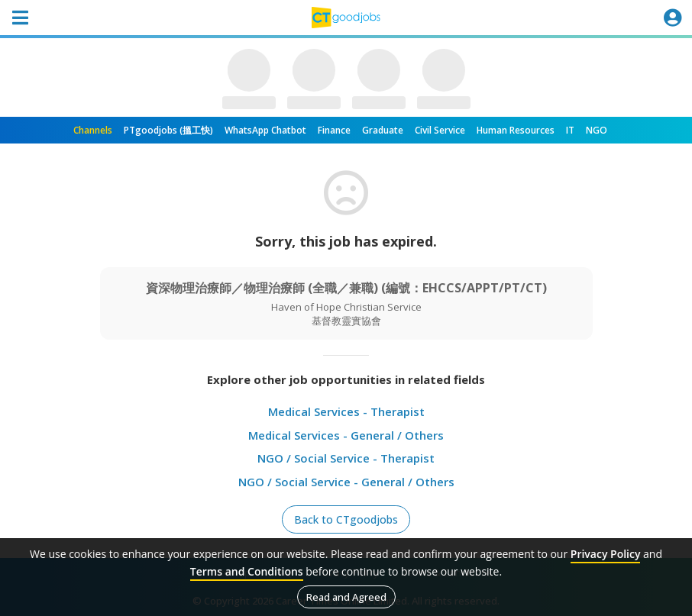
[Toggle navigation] (20, 18)
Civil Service (440, 130)
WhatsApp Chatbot (265, 130)
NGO (597, 130)
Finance (334, 130)
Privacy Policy (606, 554)
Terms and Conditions (247, 571)
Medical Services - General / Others (346, 435)
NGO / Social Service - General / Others (346, 482)
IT (570, 130)
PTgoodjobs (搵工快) (168, 130)
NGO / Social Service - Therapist (346, 458)
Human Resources (516, 130)
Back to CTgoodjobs (346, 519)
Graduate (383, 130)
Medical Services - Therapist (346, 411)
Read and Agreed (346, 597)
